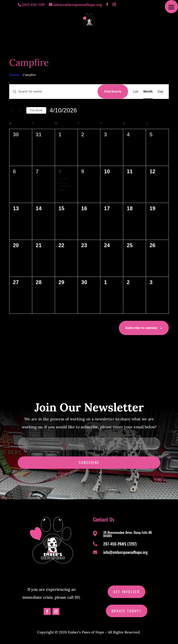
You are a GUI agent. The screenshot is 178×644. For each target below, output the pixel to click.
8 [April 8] (60, 171)
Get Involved (126, 592)
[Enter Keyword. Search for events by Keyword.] (53, 92)
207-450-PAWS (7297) (120, 544)
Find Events (113, 91)
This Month (36, 110)
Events (14, 75)
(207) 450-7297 (33, 5)
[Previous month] (12, 110)
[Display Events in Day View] (161, 92)
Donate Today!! (127, 611)
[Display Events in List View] (136, 92)
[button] (171, 7)
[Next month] (20, 110)
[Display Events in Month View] (148, 92)
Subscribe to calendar (141, 328)
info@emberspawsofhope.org (125, 552)
